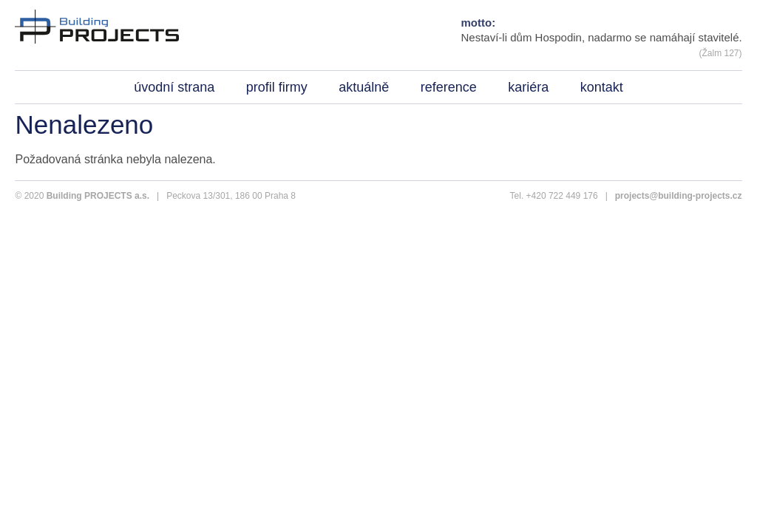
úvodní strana (174, 87)
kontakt (602, 87)
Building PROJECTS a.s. (98, 196)
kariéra (528, 87)
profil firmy (277, 87)
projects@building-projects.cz (679, 196)
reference (449, 87)
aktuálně (364, 87)
